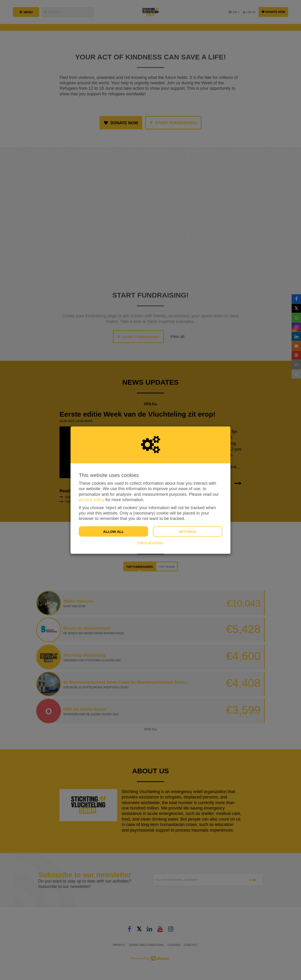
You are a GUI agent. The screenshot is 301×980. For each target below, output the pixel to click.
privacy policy (91, 500)
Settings (188, 532)
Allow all (114, 532)
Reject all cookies (150, 542)
